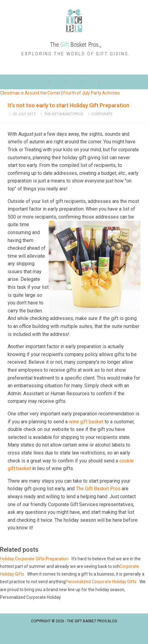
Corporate (102, 114)
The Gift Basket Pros (98, 489)
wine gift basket (86, 422)
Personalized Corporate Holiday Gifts (101, 582)
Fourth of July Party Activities (92, 93)
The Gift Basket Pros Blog (92, 621)
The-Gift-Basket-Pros (64, 114)
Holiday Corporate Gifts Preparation (34, 559)
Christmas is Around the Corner (30, 93)
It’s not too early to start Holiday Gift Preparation (68, 105)
